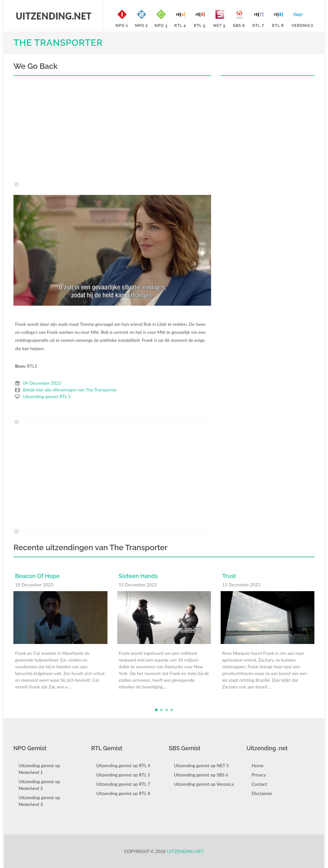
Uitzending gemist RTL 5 (47, 396)
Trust (229, 576)
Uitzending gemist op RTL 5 (123, 775)
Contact (260, 784)
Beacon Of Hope (37, 576)
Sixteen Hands (138, 576)
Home (258, 765)
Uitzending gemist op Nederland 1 (39, 769)
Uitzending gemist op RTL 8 (123, 793)
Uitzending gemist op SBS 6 (201, 775)
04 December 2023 (42, 383)
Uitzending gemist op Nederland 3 (39, 801)
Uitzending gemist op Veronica (204, 784)
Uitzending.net (185, 851)
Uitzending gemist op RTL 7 (123, 784)
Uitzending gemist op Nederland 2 (39, 785)
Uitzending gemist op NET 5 (201, 765)
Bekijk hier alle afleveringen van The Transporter (70, 390)
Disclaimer (262, 793)
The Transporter (58, 43)
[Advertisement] (112, 130)
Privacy (259, 775)
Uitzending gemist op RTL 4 (123, 765)
